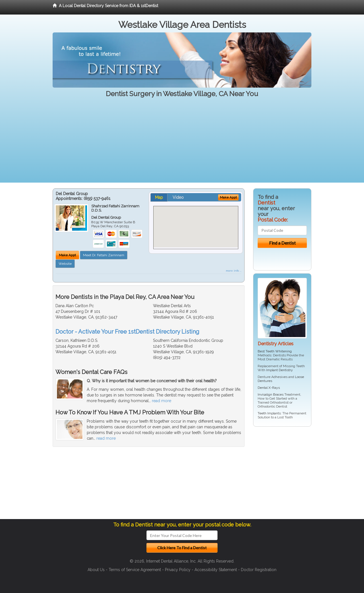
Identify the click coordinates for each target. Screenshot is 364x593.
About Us (96, 570)
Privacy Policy (178, 570)
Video (178, 197)
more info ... (234, 271)
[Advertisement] (182, 143)
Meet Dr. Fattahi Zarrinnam (104, 255)
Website (65, 264)
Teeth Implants (269, 413)
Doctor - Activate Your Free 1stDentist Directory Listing (127, 332)
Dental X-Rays (269, 388)
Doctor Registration (259, 570)
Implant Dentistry (280, 370)
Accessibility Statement (216, 570)
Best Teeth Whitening (275, 351)
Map (159, 197)
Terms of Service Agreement (135, 570)
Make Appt (67, 255)
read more (162, 401)
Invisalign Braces (271, 394)
